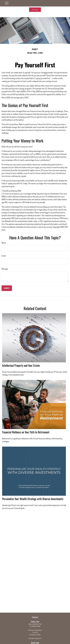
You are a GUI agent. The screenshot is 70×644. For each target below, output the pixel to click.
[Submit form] (7, 288)
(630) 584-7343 (37, 624)
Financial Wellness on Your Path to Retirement (26, 432)
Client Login (35, 10)
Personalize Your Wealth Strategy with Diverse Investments (33, 499)
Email (4, 256)
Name (4, 243)
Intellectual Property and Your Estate (21, 365)
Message (5, 269)
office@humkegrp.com (35, 638)
